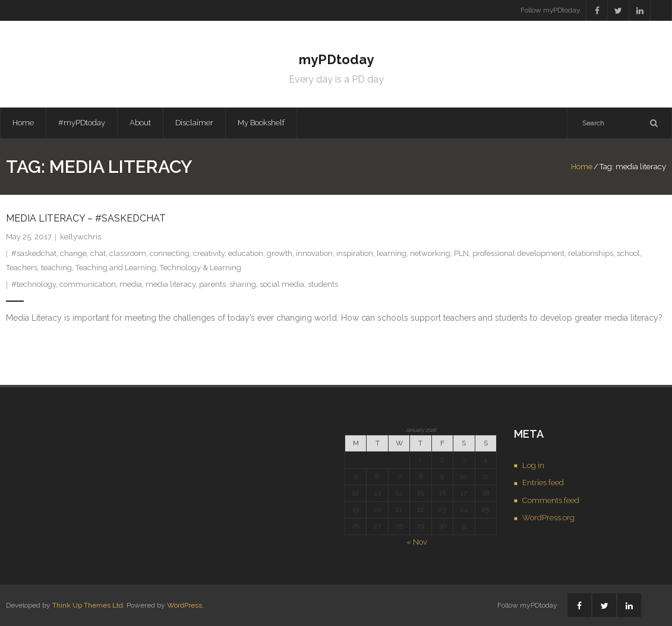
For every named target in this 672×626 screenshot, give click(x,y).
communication (88, 284)
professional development (518, 253)
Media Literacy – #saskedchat (86, 218)
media (131, 284)
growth (280, 253)
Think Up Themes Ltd (88, 605)
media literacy (171, 284)
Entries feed (543, 483)
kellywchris (81, 237)
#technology (34, 284)
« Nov (417, 542)
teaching (56, 268)
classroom (128, 253)
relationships (591, 253)
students (323, 284)
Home (23, 123)
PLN (461, 253)
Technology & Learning (201, 268)
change (73, 253)
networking (430, 253)
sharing (243, 284)
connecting (170, 253)
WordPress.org (548, 518)
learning (392, 253)
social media (282, 284)
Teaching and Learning (116, 268)
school (628, 253)
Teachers (22, 268)
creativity (209, 253)
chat (98, 253)
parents (212, 284)
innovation (314, 253)
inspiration (355, 253)
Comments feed (551, 500)
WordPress (184, 605)
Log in (533, 465)
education (246, 253)
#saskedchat (34, 253)
